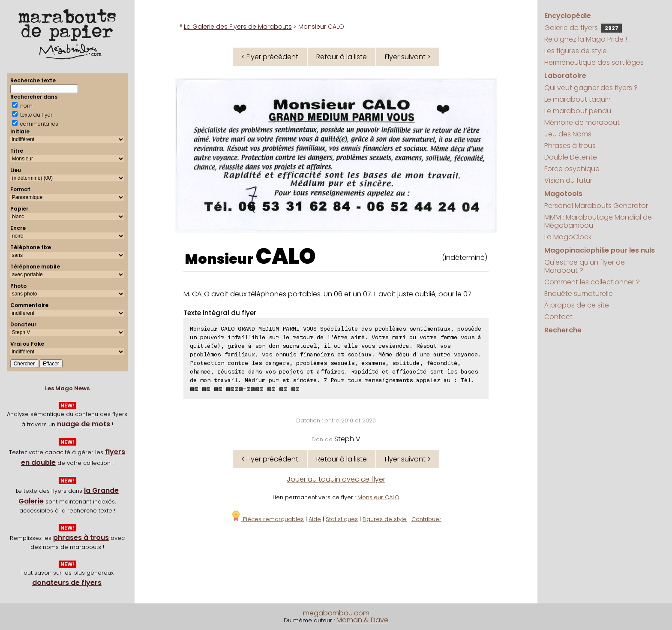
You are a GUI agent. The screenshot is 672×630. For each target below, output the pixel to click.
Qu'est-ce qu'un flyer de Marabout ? (585, 266)
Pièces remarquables (267, 519)
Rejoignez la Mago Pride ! (586, 39)
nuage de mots (84, 424)
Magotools (563, 194)
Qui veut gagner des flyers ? (591, 88)
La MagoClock (568, 237)
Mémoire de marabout (582, 122)
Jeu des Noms (568, 134)
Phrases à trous (570, 146)
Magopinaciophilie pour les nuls (600, 250)
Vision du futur (568, 180)
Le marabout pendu (578, 111)
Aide (315, 519)
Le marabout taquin (577, 99)
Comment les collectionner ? (592, 282)
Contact (558, 317)
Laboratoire (565, 76)
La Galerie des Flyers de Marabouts (238, 27)
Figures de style (385, 519)
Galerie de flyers (583, 28)
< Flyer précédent (270, 57)
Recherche (563, 330)
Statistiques (342, 519)
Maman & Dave (362, 620)
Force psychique (572, 169)
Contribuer (426, 519)
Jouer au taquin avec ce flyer (336, 479)
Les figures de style (576, 51)
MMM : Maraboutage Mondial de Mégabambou (598, 221)
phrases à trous (81, 538)
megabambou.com (336, 613)
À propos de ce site (577, 305)
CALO (286, 256)
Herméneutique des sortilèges (594, 62)
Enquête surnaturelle (579, 294)
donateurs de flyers (67, 583)
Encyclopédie (568, 16)
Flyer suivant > (408, 57)
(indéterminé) (465, 258)
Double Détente (571, 157)
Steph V (347, 439)
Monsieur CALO (378, 497)
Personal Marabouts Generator (596, 206)
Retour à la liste (342, 57)
